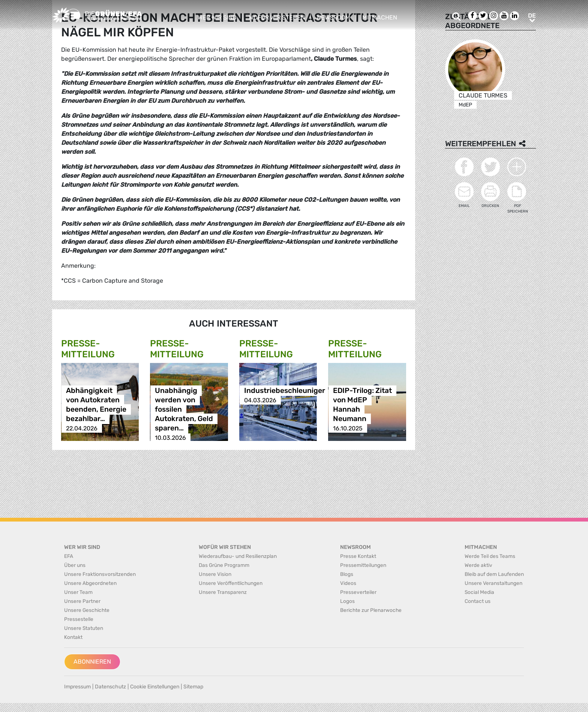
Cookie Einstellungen (155, 687)
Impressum (77, 687)
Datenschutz (110, 687)
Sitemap (193, 687)
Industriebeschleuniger (285, 391)
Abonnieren (92, 662)
